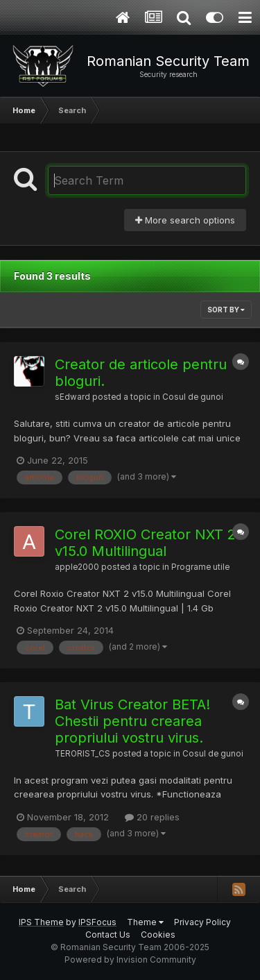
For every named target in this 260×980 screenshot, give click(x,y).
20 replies (152, 817)
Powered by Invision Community (130, 960)
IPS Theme (41, 922)
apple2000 (77, 567)
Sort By (226, 310)
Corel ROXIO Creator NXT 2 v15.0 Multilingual (145, 543)
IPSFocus (97, 922)
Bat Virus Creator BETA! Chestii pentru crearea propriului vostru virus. (132, 721)
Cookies (158, 935)
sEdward (72, 397)
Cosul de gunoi (193, 397)
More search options (185, 220)
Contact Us (108, 935)
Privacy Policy (202, 922)
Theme (145, 922)
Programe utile (200, 567)
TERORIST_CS (83, 754)
